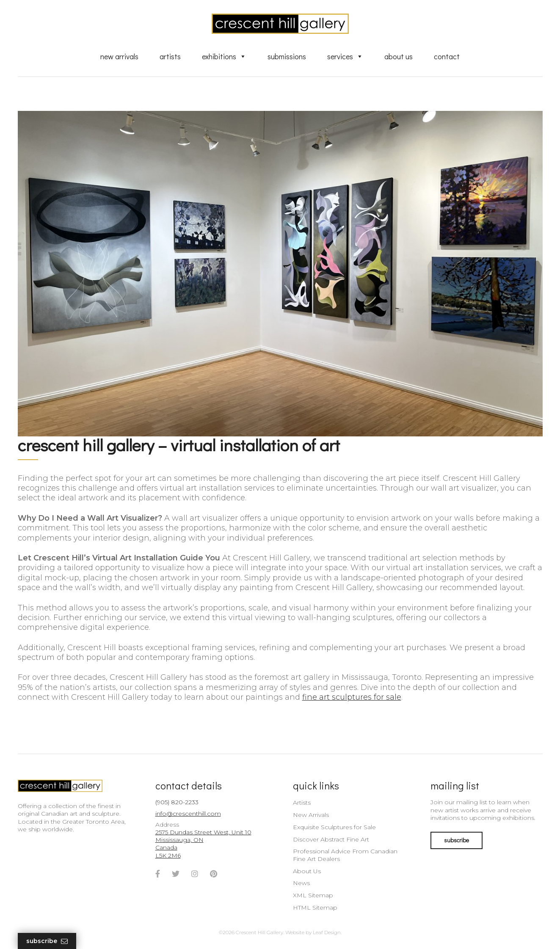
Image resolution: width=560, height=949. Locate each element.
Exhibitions (224, 56)
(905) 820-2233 (177, 802)
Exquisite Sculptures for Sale (334, 827)
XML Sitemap (313, 895)
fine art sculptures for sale (352, 697)
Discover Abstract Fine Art (331, 839)
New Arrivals (119, 56)
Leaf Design (327, 932)
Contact (447, 56)
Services (345, 56)
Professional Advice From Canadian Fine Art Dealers (345, 855)
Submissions (287, 56)
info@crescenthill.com (188, 814)
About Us (399, 56)
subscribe (457, 840)
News (301, 883)
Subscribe (47, 941)
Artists (170, 56)
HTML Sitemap (315, 908)
